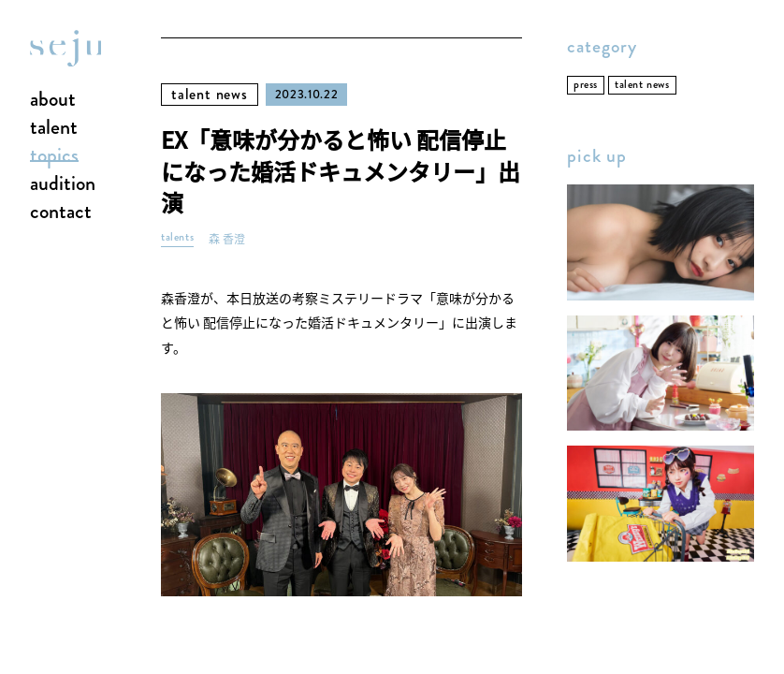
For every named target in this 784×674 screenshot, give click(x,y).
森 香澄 (227, 239)
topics (54, 156)
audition (63, 184)
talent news (210, 94)
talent (54, 128)
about (53, 100)
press (586, 85)
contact (61, 212)
